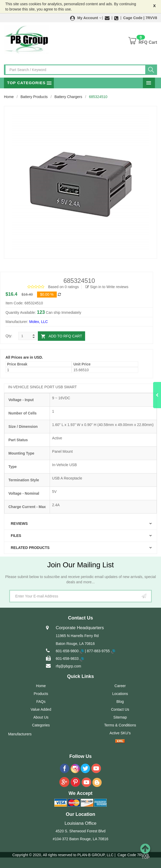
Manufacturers (20, 734)
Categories (41, 725)
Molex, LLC (38, 322)
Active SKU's (120, 733)
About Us (41, 717)
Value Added (41, 709)
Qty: (9, 336)
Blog (120, 702)
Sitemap (120, 717)
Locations (120, 694)
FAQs (41, 702)
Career (120, 686)
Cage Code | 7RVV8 (140, 18)
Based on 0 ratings (63, 287)
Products (41, 694)
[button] (86, 18)
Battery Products (34, 97)
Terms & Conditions (120, 725)
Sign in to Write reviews (107, 287)
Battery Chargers (68, 97)
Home (9, 97)
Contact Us (120, 709)
